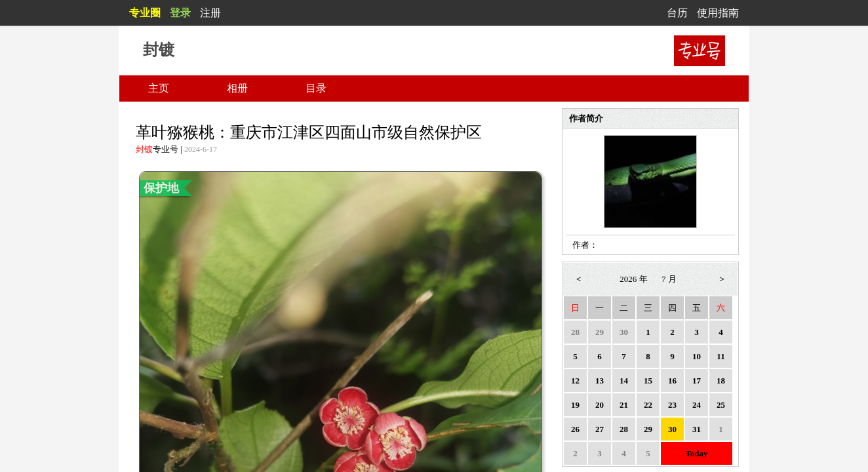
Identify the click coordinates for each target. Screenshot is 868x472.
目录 (316, 88)
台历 (677, 13)
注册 (210, 13)
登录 (180, 13)
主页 (159, 88)
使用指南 (718, 13)
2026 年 (633, 279)
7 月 (669, 279)
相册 (237, 88)
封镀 (144, 149)
